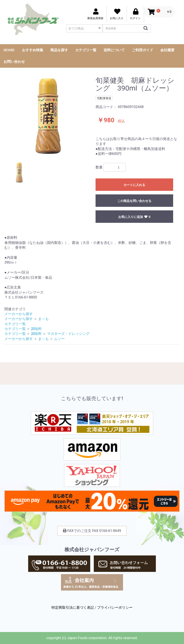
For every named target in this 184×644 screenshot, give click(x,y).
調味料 (36, 329)
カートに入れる (134, 185)
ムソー (59, 339)
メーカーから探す (19, 314)
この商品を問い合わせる (134, 201)
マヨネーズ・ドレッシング (68, 334)
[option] (48, 116)
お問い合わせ (14, 62)
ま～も (43, 319)
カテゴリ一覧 (86, 50)
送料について (114, 50)
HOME (9, 50)
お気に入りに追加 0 (134, 217)
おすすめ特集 (33, 50)
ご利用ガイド (143, 50)
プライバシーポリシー (115, 607)
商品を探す (59, 50)
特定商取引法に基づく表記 (73, 607)
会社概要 (167, 50)
